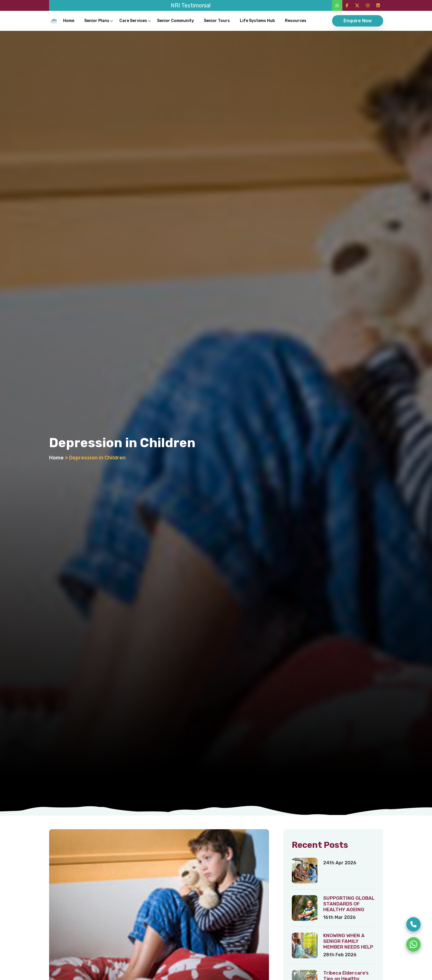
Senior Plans (97, 21)
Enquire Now (358, 21)
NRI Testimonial (191, 5)
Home (69, 21)
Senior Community (175, 21)
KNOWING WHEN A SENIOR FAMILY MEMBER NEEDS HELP (348, 941)
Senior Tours (217, 21)
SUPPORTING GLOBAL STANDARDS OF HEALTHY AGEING (349, 904)
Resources (296, 21)
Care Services (133, 21)
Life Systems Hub (257, 21)
